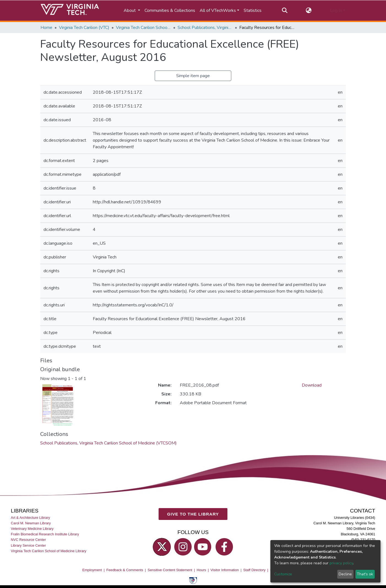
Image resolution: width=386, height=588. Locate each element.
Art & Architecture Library (30, 518)
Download (312, 385)
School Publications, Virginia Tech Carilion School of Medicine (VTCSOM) (205, 28)
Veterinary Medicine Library (32, 529)
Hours (201, 570)
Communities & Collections (170, 10)
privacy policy (341, 563)
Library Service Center (28, 545)
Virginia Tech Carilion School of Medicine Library (48, 551)
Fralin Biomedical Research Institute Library (45, 534)
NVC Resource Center (28, 540)
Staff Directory (255, 570)
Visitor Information (225, 570)
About (130, 10)
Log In (336, 10)
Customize (283, 574)
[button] (309, 10)
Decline (345, 574)
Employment (92, 570)
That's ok (365, 574)
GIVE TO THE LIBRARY (193, 514)
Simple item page (193, 76)
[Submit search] (285, 10)
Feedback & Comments (125, 570)
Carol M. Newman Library (31, 523)
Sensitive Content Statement (170, 570)
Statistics (253, 10)
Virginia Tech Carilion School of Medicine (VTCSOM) (143, 28)
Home (46, 28)
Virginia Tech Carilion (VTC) (84, 28)
